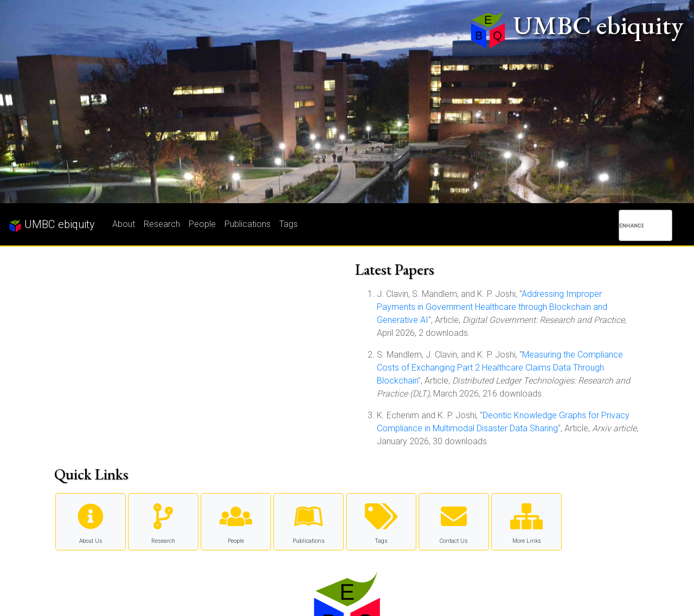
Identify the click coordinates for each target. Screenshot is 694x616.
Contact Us (454, 521)
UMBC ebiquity (52, 225)
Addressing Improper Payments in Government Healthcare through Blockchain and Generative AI (492, 307)
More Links (526, 521)
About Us (91, 521)
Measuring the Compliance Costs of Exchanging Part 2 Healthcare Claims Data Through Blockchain (500, 368)
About (124, 224)
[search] (631, 225)
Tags (288, 224)
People (202, 224)
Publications (248, 224)
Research (162, 224)
